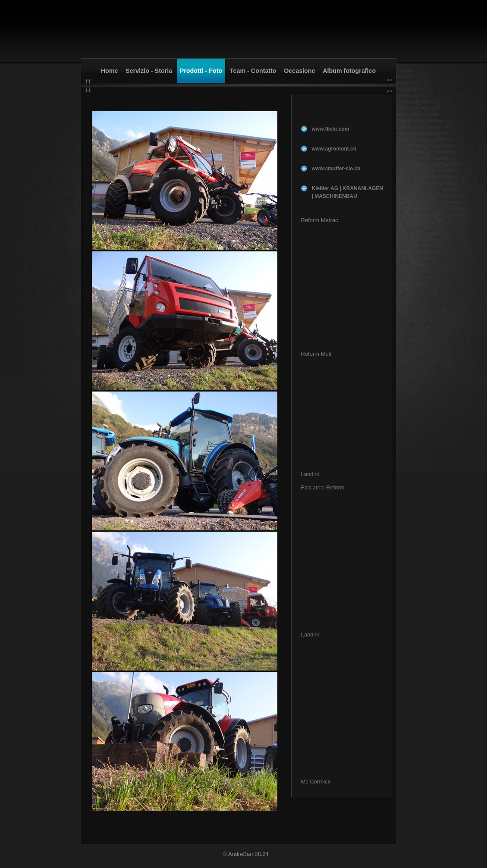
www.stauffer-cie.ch (336, 169)
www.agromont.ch (334, 149)
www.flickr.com (331, 129)
